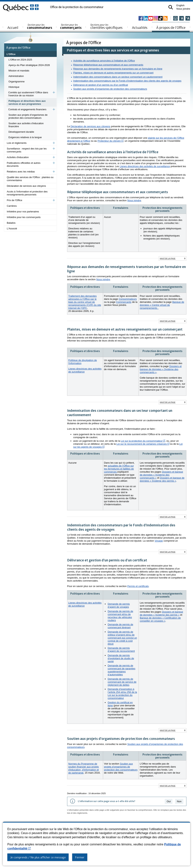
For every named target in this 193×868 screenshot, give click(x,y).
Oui (169, 801)
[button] (171, 7)
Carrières (12, 206)
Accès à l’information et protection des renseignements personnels (27, 193)
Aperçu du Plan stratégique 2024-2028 (29, 65)
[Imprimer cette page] (175, 19)
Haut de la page (168, 258)
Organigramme (16, 82)
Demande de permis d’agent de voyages (119, 605)
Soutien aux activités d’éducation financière (26, 125)
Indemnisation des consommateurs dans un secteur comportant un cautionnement (118, 77)
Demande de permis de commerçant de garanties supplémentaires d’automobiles (121, 670)
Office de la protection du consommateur (77, 7)
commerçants (71, 26)
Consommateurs (128, 299)
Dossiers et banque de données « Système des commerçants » (161, 369)
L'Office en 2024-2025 (20, 60)
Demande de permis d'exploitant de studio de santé (121, 658)
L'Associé (12, 228)
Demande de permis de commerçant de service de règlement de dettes (122, 682)
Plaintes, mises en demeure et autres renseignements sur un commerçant (113, 73)
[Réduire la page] (182, 19)
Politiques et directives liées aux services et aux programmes (27, 102)
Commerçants (124, 302)
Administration (16, 76)
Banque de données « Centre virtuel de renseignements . (162, 305)
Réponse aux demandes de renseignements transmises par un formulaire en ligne (118, 69)
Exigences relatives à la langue (25, 137)
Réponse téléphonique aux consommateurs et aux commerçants (108, 65)
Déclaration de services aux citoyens (26, 186)
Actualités (140, 27)
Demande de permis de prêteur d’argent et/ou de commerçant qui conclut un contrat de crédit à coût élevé (122, 638)
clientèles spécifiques (106, 26)
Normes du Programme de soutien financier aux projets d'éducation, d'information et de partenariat (83, 768)
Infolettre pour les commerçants (24, 217)
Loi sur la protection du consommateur (143, 441)
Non (179, 801)
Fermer (80, 857)
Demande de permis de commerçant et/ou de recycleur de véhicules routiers (120, 616)
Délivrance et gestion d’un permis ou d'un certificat (101, 85)
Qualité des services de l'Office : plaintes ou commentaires (30, 179)
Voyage (159, 541)
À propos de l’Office (171, 27)
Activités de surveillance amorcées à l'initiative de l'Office (104, 61)
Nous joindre (183, 9)
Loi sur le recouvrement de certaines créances (143, 444)
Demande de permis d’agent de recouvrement (121, 649)
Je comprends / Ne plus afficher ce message (38, 857)
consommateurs (40, 26)
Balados (11, 223)
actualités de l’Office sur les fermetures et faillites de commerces (119, 469)
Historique (14, 87)
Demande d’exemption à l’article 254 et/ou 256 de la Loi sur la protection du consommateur (122, 694)
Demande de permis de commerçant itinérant (120, 626)
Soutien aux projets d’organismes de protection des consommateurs (28, 116)
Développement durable (21, 132)
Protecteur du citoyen (110, 141)
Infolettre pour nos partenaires (23, 212)
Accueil (13, 27)
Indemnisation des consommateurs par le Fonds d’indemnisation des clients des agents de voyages (127, 81)
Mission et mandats (19, 71)
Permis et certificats (138, 586)
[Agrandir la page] (188, 19)
